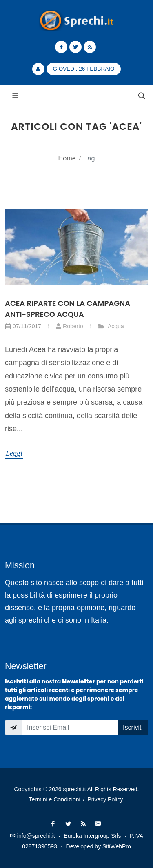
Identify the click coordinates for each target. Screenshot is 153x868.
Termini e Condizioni (55, 799)
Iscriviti (133, 727)
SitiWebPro (117, 846)
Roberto (69, 326)
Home (67, 158)
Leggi (14, 453)
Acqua (111, 326)
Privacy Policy (105, 799)
